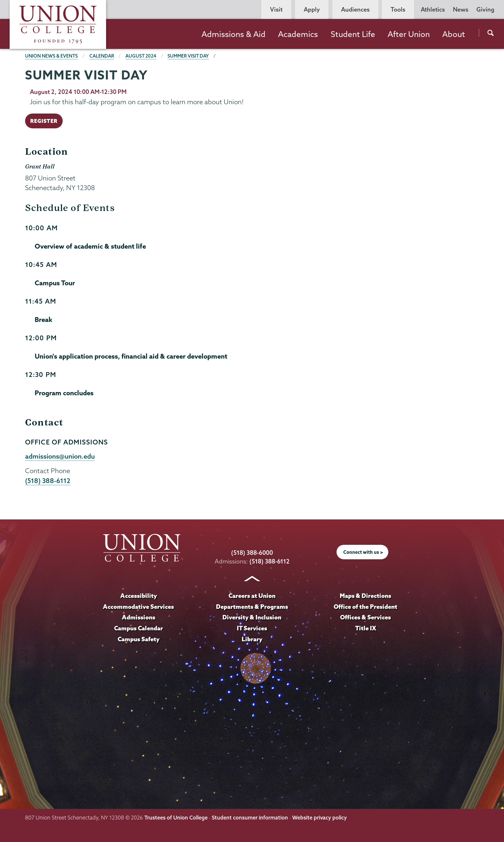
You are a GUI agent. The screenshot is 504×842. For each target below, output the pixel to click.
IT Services (252, 628)
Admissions (139, 617)
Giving (485, 9)
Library (252, 639)
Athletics (433, 9)
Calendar (102, 56)
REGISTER (44, 121)
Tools (398, 9)
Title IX (366, 628)
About (454, 34)
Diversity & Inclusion (252, 617)
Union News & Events (51, 56)
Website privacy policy (319, 818)
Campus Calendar (139, 628)
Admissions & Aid (234, 34)
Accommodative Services (138, 607)
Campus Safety (139, 639)
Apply (312, 9)
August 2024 (141, 56)
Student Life (353, 34)
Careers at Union (252, 596)
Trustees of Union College (176, 818)
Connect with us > (363, 552)
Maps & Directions (365, 596)
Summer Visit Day (188, 56)
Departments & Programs (252, 607)
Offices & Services (365, 617)
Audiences (355, 9)
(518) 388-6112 (48, 480)
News (461, 9)
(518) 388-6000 (252, 553)
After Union (409, 34)
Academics (298, 34)
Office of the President (365, 607)
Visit (276, 9)
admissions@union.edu (60, 456)
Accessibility (139, 596)
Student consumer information (250, 818)
